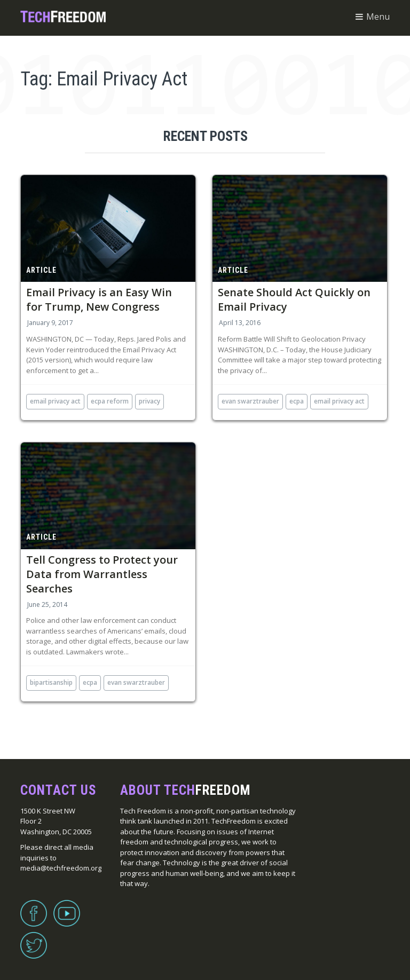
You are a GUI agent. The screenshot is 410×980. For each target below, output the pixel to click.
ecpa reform (110, 401)
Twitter (34, 939)
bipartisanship (51, 682)
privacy (149, 401)
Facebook (34, 907)
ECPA (297, 401)
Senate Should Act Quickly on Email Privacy (294, 299)
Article (41, 270)
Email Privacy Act (55, 401)
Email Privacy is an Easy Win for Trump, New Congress (99, 299)
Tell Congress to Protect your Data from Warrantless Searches (102, 574)
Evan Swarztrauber (250, 401)
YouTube (67, 907)
